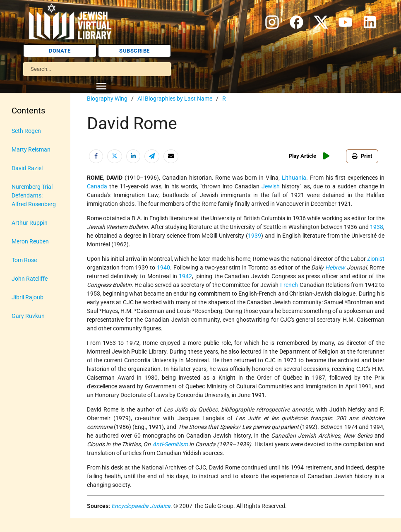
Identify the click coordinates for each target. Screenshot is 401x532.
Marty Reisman (31, 149)
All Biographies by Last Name (175, 99)
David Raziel (27, 168)
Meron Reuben (30, 241)
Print (362, 156)
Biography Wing (107, 99)
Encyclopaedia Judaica (141, 506)
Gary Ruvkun (28, 316)
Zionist (376, 259)
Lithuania (294, 178)
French (289, 285)
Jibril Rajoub (28, 297)
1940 (163, 267)
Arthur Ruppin (30, 223)
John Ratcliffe (30, 279)
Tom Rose (24, 260)
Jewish (271, 186)
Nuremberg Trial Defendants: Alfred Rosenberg (34, 195)
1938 (377, 227)
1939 (255, 236)
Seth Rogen (26, 131)
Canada (97, 186)
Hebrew (335, 267)
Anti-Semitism (170, 444)
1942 (185, 276)
